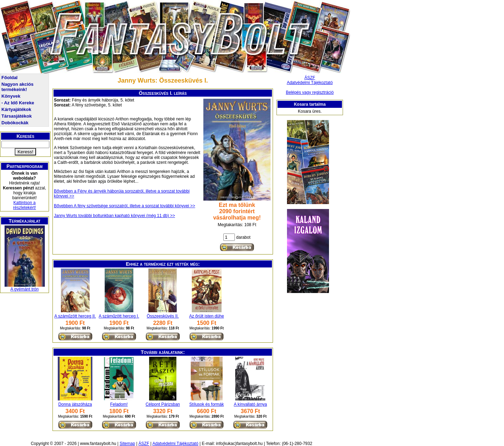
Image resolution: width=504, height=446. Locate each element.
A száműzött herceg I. (119, 316)
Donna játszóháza (75, 404)
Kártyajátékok (16, 109)
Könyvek (11, 96)
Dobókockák (15, 123)
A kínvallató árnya (250, 404)
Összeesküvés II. (163, 316)
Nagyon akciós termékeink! (17, 87)
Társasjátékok (17, 116)
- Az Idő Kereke (18, 103)
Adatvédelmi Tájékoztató (310, 83)
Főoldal (9, 78)
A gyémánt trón (25, 289)
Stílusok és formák (207, 404)
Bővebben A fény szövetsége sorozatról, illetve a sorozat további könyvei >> (125, 206)
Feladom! (119, 404)
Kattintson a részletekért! (24, 205)
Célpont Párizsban (163, 404)
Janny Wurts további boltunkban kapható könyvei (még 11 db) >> (114, 216)
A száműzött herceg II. (75, 316)
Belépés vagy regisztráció (310, 92)
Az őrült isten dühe (206, 316)
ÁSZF (310, 78)
